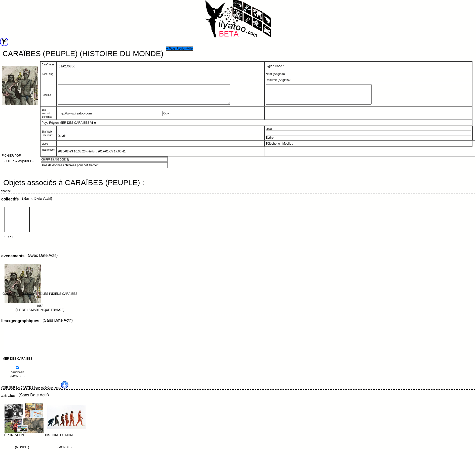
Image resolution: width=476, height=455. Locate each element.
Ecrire (270, 141)
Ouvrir (167, 117)
